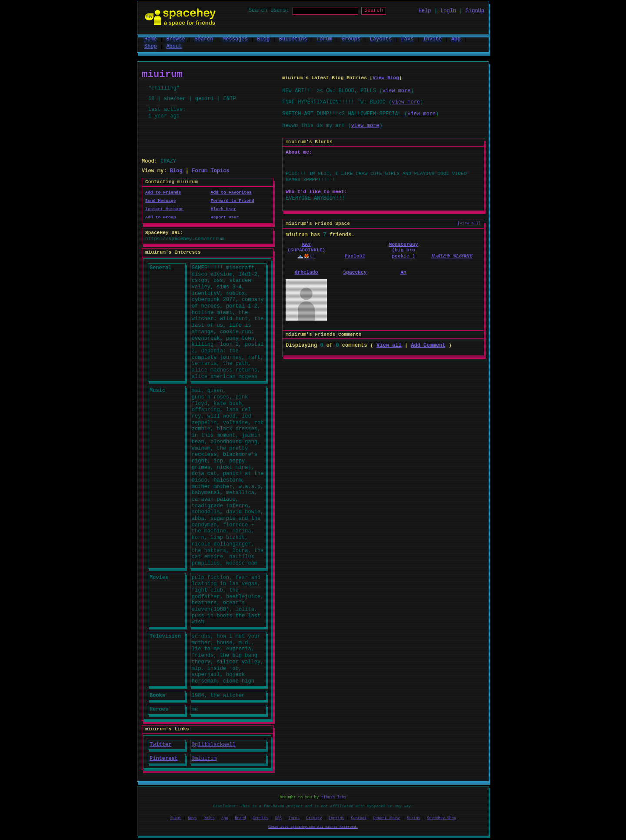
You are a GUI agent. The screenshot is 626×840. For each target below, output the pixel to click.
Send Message (161, 200)
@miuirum (204, 758)
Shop (151, 46)
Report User (225, 217)
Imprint (336, 818)
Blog (263, 38)
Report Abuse (387, 818)
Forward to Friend (233, 200)
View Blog (386, 78)
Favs (408, 38)
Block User (224, 209)
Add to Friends (163, 192)
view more (397, 90)
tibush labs (334, 797)
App (456, 38)
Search (381, 11)
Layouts (381, 38)
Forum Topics (210, 170)
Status (414, 818)
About (174, 46)
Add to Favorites (231, 192)
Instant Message (164, 209)
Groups (351, 38)
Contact (359, 818)
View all (389, 345)
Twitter (160, 744)
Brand (240, 818)
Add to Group (161, 217)
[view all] (469, 223)
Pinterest (164, 758)
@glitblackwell (214, 744)
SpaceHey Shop (441, 818)
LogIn (448, 11)
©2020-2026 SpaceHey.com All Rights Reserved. (313, 826)
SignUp (475, 11)
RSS (278, 818)
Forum (324, 38)
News (192, 818)
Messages (235, 38)
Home (151, 38)
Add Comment (428, 345)
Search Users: (261, 11)
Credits (260, 818)
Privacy (314, 818)
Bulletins (293, 38)
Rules (209, 818)
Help (425, 11)
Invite (432, 38)
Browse (175, 38)
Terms (294, 818)
